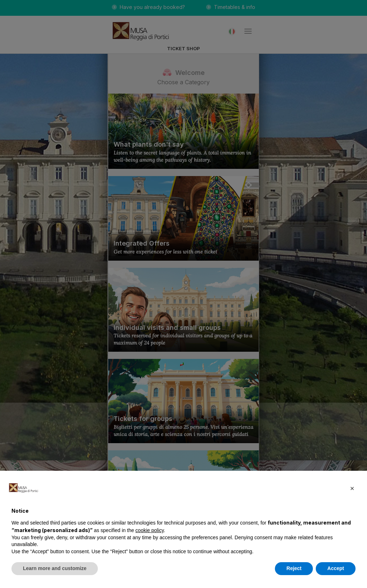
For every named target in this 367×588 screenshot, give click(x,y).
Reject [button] (294, 568)
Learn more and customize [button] (55, 568)
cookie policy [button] (150, 530)
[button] (352, 488)
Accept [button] (336, 568)
